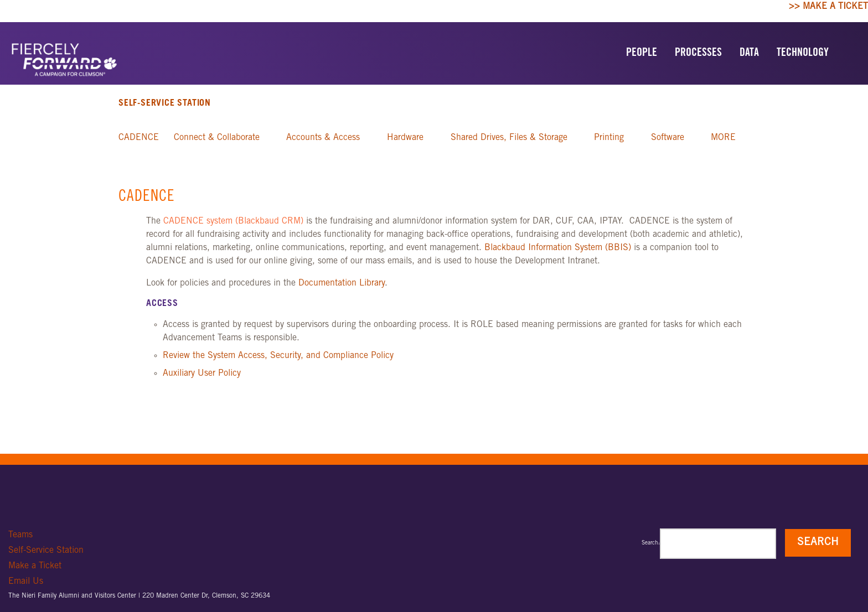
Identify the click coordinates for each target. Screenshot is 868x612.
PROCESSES (698, 54)
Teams (20, 535)
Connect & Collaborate (217, 138)
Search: (651, 543)
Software (668, 138)
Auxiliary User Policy (202, 374)
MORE (723, 138)
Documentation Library (342, 283)
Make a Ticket (35, 566)
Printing (609, 138)
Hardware (405, 138)
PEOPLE (642, 54)
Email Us (26, 582)
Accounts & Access (323, 138)
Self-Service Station (165, 103)
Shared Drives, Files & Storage (509, 138)
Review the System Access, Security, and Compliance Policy (278, 356)
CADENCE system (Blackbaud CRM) (233, 221)
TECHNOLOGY (803, 54)
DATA (749, 54)
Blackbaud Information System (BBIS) (558, 248)
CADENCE (139, 138)
